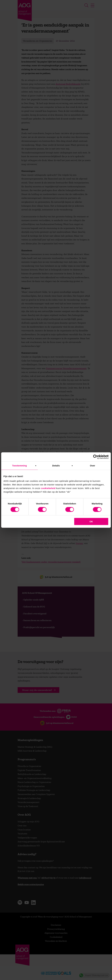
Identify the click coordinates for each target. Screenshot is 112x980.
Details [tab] (56, 465)
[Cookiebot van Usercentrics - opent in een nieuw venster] (95, 457)
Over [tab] (93, 465)
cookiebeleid (48, 488)
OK (91, 522)
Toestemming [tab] (20, 465)
